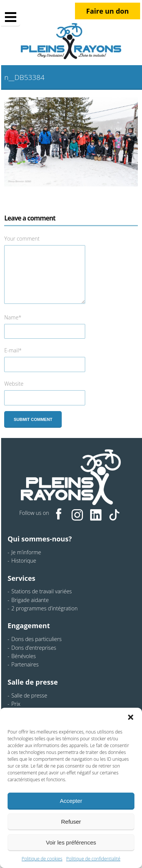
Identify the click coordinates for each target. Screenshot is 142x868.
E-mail (13, 350)
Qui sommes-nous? (40, 539)
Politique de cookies (42, 859)
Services (21, 578)
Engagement (29, 626)
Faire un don (108, 11)
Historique (24, 561)
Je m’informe (26, 552)
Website (14, 384)
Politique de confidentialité (93, 859)
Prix (16, 704)
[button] (131, 717)
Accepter (71, 801)
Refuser (71, 822)
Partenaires (25, 664)
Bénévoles (23, 656)
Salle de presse (33, 682)
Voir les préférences (71, 842)
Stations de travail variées (42, 591)
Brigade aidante (30, 600)
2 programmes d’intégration (44, 608)
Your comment (22, 239)
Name (13, 317)
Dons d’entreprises (34, 648)
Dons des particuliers (37, 639)
